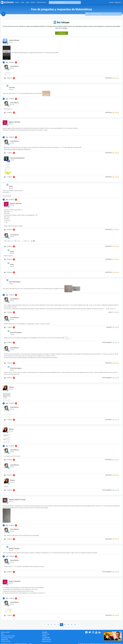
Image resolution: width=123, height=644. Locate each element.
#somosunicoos (42, 2)
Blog (2, 634)
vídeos (17, 2)
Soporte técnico (47, 641)
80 (55, 625)
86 (75, 625)
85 (72, 625)
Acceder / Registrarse (115, 2)
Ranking (44, 636)
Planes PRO (4, 639)
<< (45, 625)
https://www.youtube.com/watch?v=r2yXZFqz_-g (17, 149)
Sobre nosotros (5, 632)
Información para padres (8, 636)
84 (68, 625)
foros (23, 2)
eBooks (33, 2)
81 (58, 625)
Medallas (45, 632)
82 (61, 625)
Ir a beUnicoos (62, 33)
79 (51, 625)
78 (48, 625)
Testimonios (46, 634)
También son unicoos (7, 638)
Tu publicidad (46, 638)
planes (28, 2)
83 (65, 625)
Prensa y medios (6, 641)
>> (78, 625)
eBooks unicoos (47, 639)
